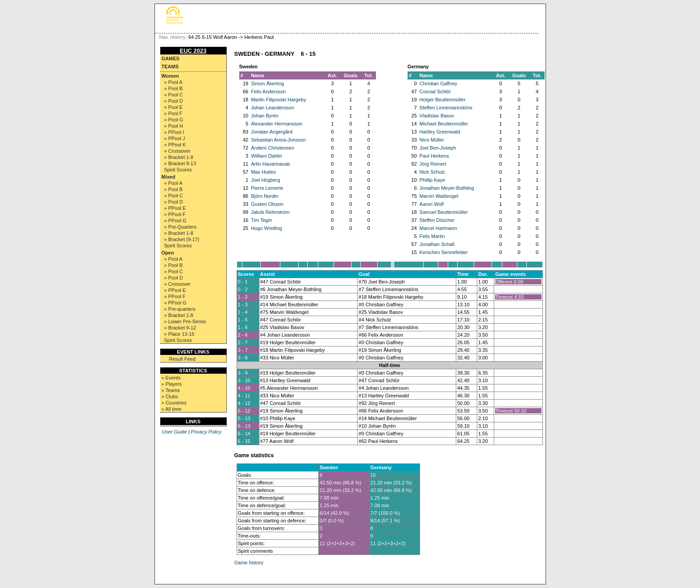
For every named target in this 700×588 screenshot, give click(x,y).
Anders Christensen (273, 148)
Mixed (169, 177)
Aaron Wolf (432, 204)
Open (168, 253)
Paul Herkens (434, 156)
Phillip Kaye (432, 180)
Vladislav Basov (437, 116)
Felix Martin (432, 236)
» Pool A (173, 82)
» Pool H (174, 126)
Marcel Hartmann (438, 228)
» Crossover (177, 151)
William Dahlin (267, 156)
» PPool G (175, 221)
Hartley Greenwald (440, 132)
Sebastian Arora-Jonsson (278, 140)
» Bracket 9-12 (180, 328)
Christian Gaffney (439, 83)
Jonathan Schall (437, 244)
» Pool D (174, 101)
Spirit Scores (178, 170)
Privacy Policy (206, 432)
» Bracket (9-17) (182, 239)
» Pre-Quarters (181, 227)
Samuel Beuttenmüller (444, 212)
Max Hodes (263, 172)
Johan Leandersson (273, 108)
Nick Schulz (432, 172)
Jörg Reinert (433, 164)
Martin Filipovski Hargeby (278, 100)
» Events (171, 378)
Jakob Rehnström (270, 212)
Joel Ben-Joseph (438, 148)
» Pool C (174, 95)
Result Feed (182, 359)
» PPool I (174, 132)
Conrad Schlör (435, 92)
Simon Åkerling (267, 83)
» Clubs (170, 396)
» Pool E (174, 107)
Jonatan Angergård (272, 132)
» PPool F (175, 214)
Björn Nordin (265, 196)
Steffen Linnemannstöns (446, 108)
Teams (170, 67)
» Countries (174, 403)
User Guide (175, 432)
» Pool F (173, 113)
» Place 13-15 (179, 334)
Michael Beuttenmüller (444, 124)
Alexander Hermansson (277, 124)
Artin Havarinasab (270, 164)
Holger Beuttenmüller (443, 100)
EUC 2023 (193, 51)
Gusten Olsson (267, 204)
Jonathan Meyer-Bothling (447, 188)
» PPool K (175, 145)
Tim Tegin (261, 220)
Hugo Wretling (267, 228)
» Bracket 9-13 (180, 163)
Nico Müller (432, 140)
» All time (172, 409)
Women (171, 76)
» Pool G (174, 120)
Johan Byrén (265, 116)
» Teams (171, 390)
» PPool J (175, 138)
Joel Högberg (265, 180)
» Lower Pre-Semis (185, 321)
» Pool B (174, 88)
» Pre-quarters (180, 309)
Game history (249, 563)
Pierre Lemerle (267, 188)
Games (171, 58)
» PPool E (175, 208)
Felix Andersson (268, 92)
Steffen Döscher (437, 220)
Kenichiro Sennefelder (444, 252)
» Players (172, 384)
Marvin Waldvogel (439, 196)
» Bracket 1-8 (179, 157)
